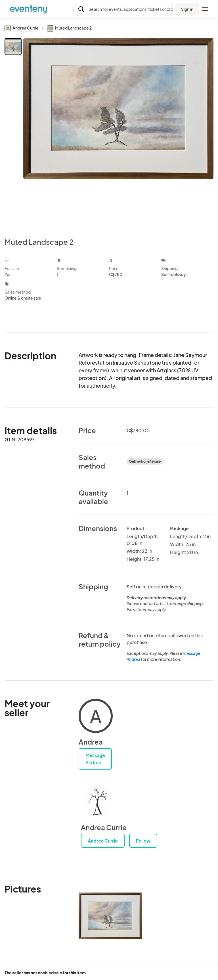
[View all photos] (118, 133)
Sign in (187, 9)
